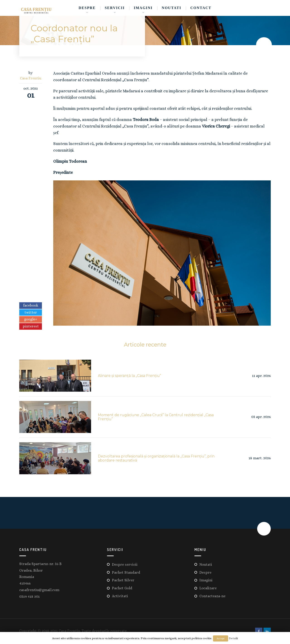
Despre (87, 8)
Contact (201, 8)
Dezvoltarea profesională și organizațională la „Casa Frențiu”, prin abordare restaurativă (156, 458)
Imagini (143, 8)
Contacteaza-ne (212, 596)
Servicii (115, 8)
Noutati (172, 8)
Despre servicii (125, 564)
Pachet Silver (123, 580)
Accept (221, 638)
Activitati (120, 596)
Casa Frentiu (31, 78)
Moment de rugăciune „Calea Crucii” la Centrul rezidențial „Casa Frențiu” (156, 417)
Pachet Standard (126, 572)
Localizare (208, 588)
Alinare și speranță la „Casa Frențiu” (129, 376)
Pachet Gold (122, 588)
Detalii (233, 638)
